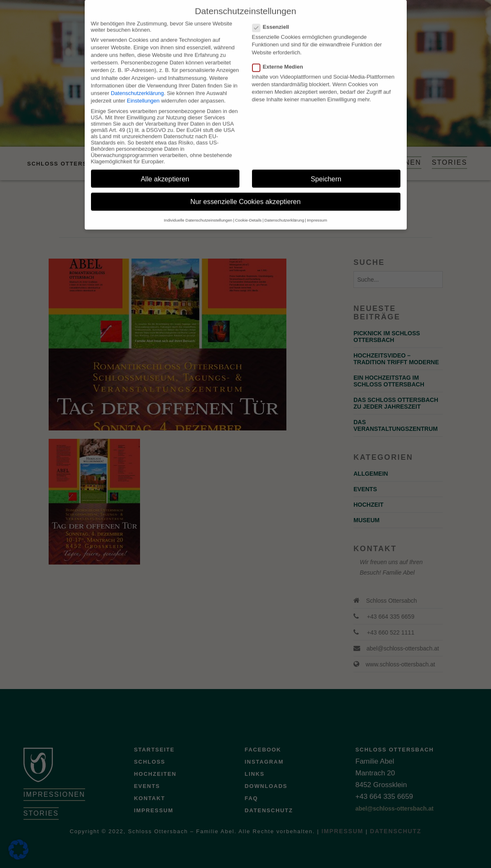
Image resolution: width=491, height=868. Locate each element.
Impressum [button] (317, 212)
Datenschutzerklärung (137, 85)
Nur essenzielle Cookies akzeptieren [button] (245, 194)
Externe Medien (280, 59)
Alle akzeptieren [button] (165, 171)
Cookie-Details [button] (248, 212)
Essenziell (273, 19)
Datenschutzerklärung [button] (284, 212)
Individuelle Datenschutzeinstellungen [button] (198, 212)
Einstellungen (143, 93)
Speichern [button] (326, 171)
